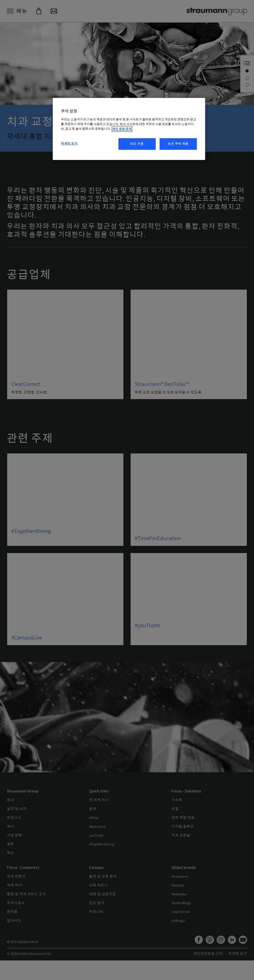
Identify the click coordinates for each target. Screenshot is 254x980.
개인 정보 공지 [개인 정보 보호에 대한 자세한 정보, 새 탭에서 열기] (122, 129)
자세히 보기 (69, 144)
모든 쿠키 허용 (178, 144)
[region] (129, 129)
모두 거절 (137, 144)
